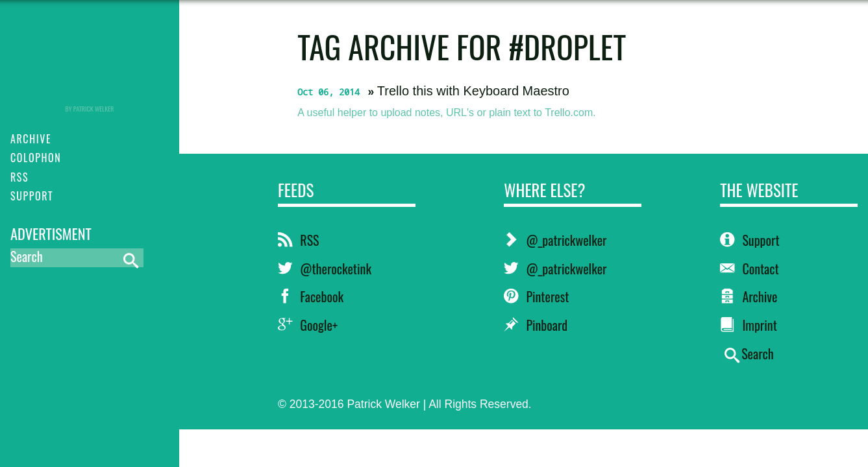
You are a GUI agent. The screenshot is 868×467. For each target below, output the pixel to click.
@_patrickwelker (555, 240)
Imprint (749, 325)
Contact (750, 269)
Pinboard (536, 325)
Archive (749, 296)
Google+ (308, 325)
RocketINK (90, 60)
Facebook (311, 296)
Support (750, 240)
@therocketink (325, 269)
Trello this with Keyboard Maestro (473, 91)
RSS (298, 240)
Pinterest (536, 296)
